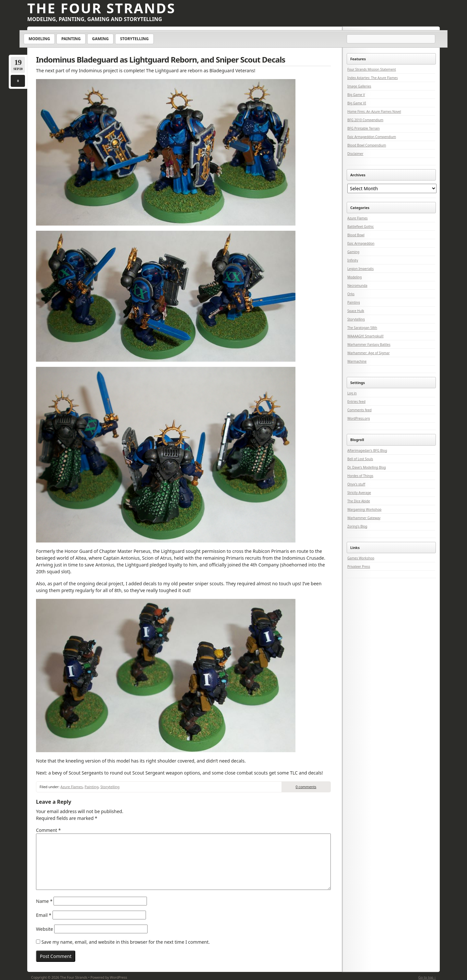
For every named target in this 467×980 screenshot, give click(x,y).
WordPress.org (359, 418)
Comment (48, 830)
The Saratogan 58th (362, 328)
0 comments (306, 787)
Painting (71, 39)
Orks (351, 294)
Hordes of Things (360, 476)
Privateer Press (359, 566)
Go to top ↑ (427, 977)
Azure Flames (72, 787)
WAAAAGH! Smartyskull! (365, 336)
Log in (352, 393)
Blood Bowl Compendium (367, 145)
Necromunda (357, 286)
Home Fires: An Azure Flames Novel (374, 111)
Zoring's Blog (357, 526)
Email (44, 915)
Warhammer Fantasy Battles (369, 344)
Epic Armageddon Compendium (372, 137)
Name (44, 901)
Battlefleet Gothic (361, 227)
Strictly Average (359, 493)
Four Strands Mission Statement (372, 69)
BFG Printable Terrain (364, 128)
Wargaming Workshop (364, 509)
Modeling (39, 39)
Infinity (353, 260)
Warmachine (357, 361)
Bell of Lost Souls (360, 459)
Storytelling (134, 39)
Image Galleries (359, 86)
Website (45, 929)
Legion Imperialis (360, 269)
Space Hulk (356, 311)
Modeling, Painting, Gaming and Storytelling (95, 19)
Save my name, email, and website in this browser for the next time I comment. (126, 942)
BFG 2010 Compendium (365, 120)
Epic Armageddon (361, 243)
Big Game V (356, 95)
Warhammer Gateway (364, 518)
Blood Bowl (356, 235)
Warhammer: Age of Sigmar (369, 353)
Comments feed (359, 410)
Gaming (100, 39)
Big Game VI (357, 103)
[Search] (391, 39)
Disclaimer (355, 154)
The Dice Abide (359, 501)
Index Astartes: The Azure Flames (372, 78)
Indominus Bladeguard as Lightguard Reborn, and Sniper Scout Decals (161, 59)
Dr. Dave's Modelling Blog (367, 467)
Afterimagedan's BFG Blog (367, 450)
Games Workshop (361, 558)
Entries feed (356, 402)
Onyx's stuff (356, 484)
